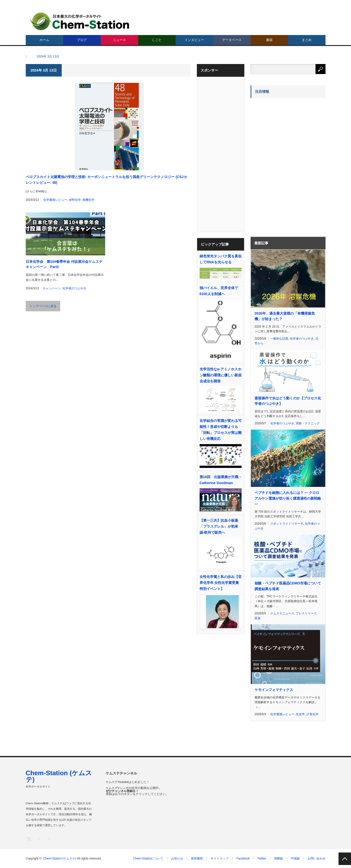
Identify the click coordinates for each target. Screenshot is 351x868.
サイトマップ (220, 858)
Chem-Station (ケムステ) (59, 776)
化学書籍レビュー (55, 200)
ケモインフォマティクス (274, 690)
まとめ (307, 40)
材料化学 (75, 200)
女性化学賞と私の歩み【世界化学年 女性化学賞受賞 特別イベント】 (221, 583)
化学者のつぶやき (74, 288)
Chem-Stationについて (148, 858)
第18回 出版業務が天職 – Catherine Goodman (220, 480)
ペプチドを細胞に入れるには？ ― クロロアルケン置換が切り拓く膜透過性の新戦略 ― (288, 498)
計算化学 (313, 714)
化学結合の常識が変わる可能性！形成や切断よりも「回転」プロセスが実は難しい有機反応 (221, 430)
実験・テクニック (308, 423)
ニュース (119, 40)
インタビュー (194, 40)
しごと (157, 40)
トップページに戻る (43, 306)
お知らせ (177, 858)
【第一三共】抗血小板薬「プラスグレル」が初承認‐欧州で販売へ (219, 526)
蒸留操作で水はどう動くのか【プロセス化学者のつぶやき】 (288, 401)
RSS (49, 839)
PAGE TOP (345, 859)
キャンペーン (52, 288)
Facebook (243, 858)
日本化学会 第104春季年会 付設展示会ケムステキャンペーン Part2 (64, 264)
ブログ (82, 40)
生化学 (300, 714)
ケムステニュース (282, 613)
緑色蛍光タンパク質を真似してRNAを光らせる (221, 259)
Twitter (262, 858)
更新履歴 (197, 858)
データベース (232, 40)
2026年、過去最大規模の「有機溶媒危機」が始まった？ (285, 316)
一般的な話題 (279, 339)
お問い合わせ (317, 858)
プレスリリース (306, 613)
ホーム (44, 40)
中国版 (295, 858)
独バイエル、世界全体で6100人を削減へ (219, 291)
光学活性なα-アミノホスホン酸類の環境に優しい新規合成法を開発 (221, 375)
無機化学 (88, 200)
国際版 (279, 858)
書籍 (269, 40)
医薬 (258, 618)
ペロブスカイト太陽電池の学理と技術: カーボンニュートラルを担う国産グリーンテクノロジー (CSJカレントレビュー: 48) (106, 180)
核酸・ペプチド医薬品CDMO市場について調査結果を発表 (288, 586)
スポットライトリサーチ (287, 524)
